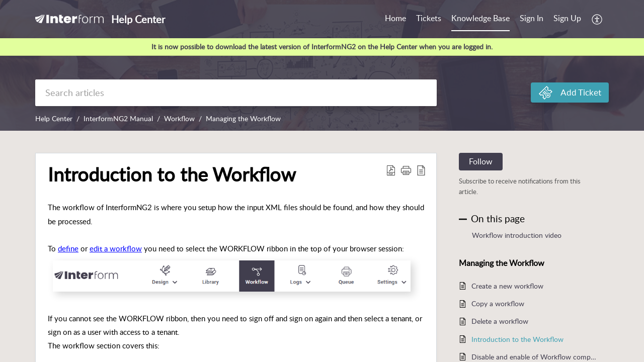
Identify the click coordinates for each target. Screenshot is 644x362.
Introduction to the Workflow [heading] (172, 174)
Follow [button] (481, 161)
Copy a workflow (498, 303)
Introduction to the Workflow (517, 339)
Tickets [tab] (429, 18)
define (68, 248)
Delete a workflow (500, 321)
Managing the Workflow (243, 118)
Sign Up (567, 18)
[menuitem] (532, 19)
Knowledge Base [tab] (480, 18)
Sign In (532, 18)
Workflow (179, 118)
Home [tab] (395, 18)
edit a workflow (116, 248)
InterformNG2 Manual (118, 118)
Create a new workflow (507, 286)
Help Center (54, 118)
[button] (597, 19)
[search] (236, 93)
